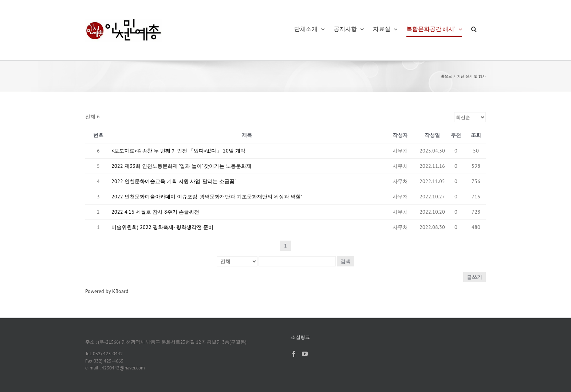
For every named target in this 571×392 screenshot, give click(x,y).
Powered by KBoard (107, 291)
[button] (474, 29)
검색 (346, 261)
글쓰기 (474, 277)
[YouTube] (305, 354)
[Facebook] (294, 354)
